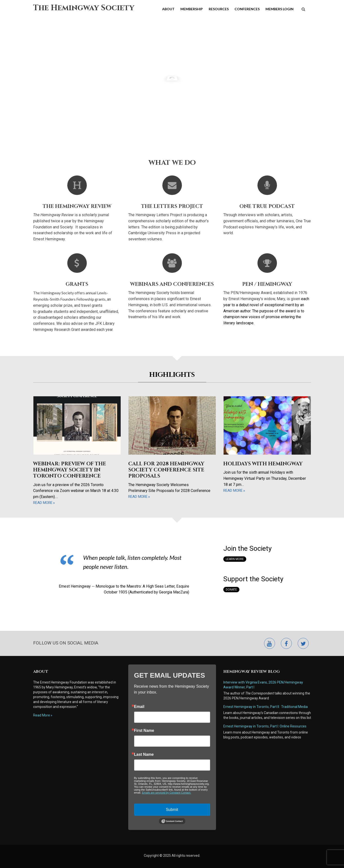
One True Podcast (267, 206)
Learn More (235, 559)
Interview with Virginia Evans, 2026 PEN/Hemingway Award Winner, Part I (263, 685)
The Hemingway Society (84, 8)
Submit (172, 810)
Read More (42, 715)
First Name (144, 731)
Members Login (280, 9)
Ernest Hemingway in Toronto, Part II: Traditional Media (265, 707)
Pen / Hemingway (267, 284)
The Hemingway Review (77, 206)
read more (43, 503)
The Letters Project (172, 206)
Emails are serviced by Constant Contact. (167, 793)
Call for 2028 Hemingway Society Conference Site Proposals (166, 470)
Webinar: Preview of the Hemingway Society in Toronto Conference (70, 470)
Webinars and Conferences (172, 284)
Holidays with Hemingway (263, 464)
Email (139, 707)
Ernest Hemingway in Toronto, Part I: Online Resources (265, 726)
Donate (231, 590)
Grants (77, 284)
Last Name (144, 755)
